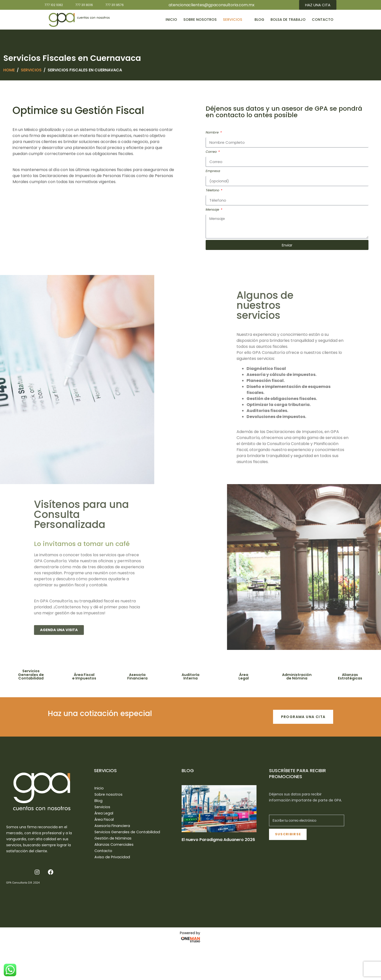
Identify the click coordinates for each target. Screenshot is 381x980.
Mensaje (213, 209)
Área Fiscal (104, 819)
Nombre (213, 132)
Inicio (171, 20)
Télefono (213, 190)
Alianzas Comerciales (114, 845)
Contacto (323, 20)
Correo (212, 152)
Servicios (236, 20)
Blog (259, 20)
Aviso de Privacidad (112, 857)
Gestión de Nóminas (113, 838)
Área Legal (104, 813)
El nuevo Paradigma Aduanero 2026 (218, 840)
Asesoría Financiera (112, 826)
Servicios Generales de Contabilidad (127, 832)
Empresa (213, 171)
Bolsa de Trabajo (288, 20)
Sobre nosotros (200, 20)
